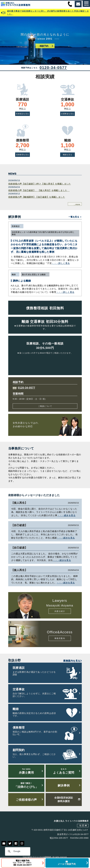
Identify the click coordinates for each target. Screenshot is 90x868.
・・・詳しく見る (61, 263)
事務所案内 (60, 638)
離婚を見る (67, 155)
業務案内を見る (72, 661)
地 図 (82, 825)
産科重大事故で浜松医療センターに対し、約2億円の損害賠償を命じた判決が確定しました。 (48, 13)
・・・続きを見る (66, 515)
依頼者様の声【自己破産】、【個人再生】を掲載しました (39, 190)
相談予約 (44, 46)
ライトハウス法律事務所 (42, 857)
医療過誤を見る (22, 114)
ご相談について (45, 406)
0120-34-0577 (53, 68)
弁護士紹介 (60, 611)
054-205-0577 (61, 838)
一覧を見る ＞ (75, 217)
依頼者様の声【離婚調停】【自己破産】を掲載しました (37, 197)
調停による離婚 (22, 281)
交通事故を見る (67, 114)
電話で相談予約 (23, 863)
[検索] (17, 851)
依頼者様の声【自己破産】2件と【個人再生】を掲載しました (40, 184)
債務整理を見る (22, 155)
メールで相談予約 (67, 863)
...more (77, 204)
